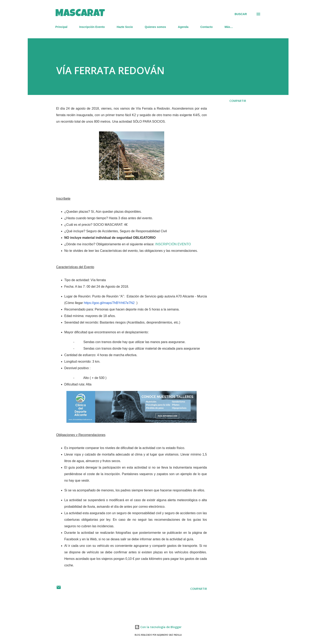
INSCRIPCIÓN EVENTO (173, 244)
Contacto (206, 27)
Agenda (183, 27)
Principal (61, 27)
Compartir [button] (238, 101)
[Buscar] (241, 14)
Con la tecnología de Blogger (158, 627)
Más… (229, 27)
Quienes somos (155, 27)
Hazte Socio (125, 27)
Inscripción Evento (92, 27)
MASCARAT (80, 14)
